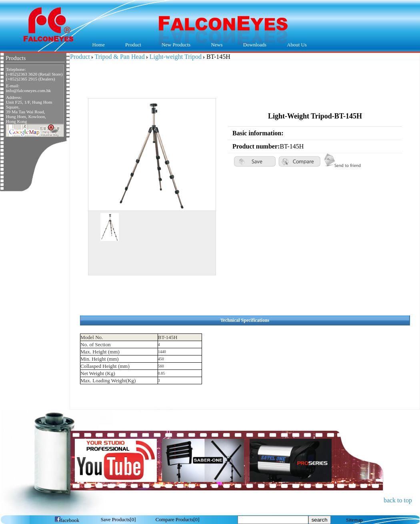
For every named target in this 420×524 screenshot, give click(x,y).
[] (118, 520)
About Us (295, 45)
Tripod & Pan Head (120, 57)
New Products (176, 45)
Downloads (253, 45)
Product (131, 45)
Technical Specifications (245, 320)
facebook (67, 520)
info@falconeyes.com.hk (28, 90)
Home (99, 45)
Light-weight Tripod (176, 57)
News (215, 45)
